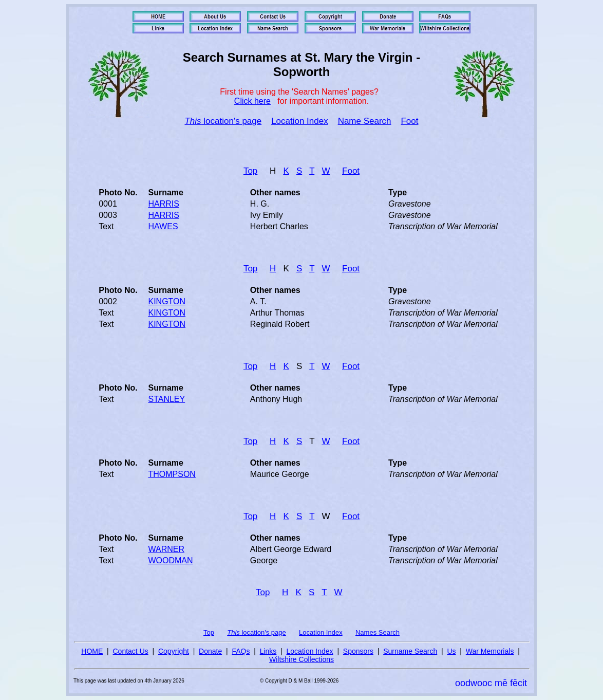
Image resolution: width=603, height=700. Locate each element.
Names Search (378, 632)
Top (250, 171)
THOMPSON (172, 474)
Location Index (300, 121)
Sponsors (358, 651)
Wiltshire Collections (301, 659)
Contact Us (131, 651)
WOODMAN (170, 560)
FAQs (241, 651)
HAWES (163, 226)
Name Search (365, 121)
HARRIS (163, 204)
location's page (223, 121)
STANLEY (166, 399)
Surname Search (410, 651)
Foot (409, 121)
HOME (92, 651)
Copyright (174, 651)
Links (268, 651)
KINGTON (167, 301)
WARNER (166, 549)
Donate (210, 651)
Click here (252, 101)
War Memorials (490, 651)
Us (451, 651)
